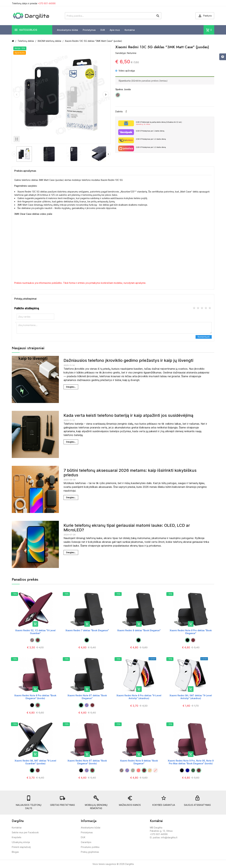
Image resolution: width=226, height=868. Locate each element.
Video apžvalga (125, 71)
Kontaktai (130, 30)
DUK (103, 30)
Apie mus (115, 30)
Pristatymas (89, 30)
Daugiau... (71, 387)
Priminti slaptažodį (21, 847)
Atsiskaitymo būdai (67, 30)
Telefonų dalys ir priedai (34, 3)
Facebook (126, 112)
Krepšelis (17, 837)
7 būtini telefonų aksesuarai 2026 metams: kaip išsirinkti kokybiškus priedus (130, 473)
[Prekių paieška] (113, 16)
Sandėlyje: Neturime (126, 53)
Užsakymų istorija (21, 842)
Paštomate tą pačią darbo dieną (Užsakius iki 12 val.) (174, 123)
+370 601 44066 (47, 3)
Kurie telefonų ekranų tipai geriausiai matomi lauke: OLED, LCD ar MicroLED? (127, 528)
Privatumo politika (90, 847)
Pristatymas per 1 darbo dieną (150, 131)
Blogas (15, 852)
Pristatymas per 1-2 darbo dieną (151, 139)
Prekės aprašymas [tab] (25, 171)
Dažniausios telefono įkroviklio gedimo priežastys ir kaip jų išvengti (128, 360)
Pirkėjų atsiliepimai (25, 299)
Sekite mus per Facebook (25, 832)
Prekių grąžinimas (90, 852)
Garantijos (86, 842)
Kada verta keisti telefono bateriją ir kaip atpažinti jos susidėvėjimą (128, 415)
